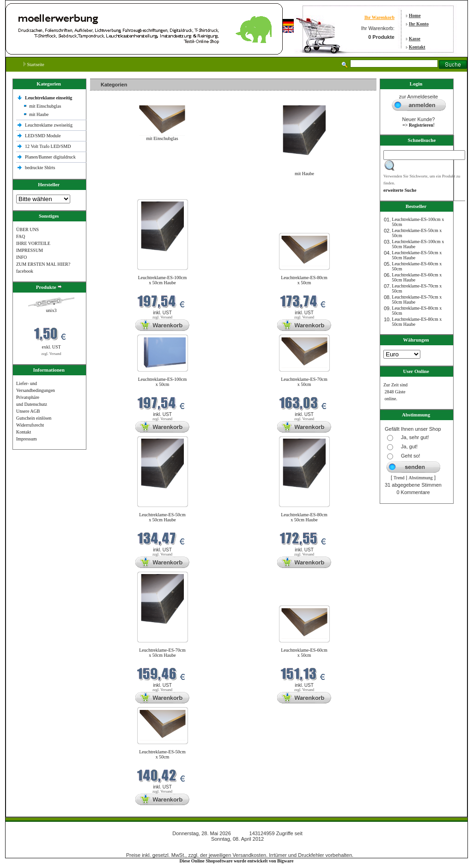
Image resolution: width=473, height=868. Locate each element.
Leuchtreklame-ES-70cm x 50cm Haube (162, 653)
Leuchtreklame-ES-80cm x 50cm (304, 280)
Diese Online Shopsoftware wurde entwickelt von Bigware (237, 861)
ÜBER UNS (27, 229)
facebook (25, 271)
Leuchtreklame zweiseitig (49, 125)
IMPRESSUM (30, 250)
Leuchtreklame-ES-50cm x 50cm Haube (162, 517)
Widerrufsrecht (30, 425)
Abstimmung (421, 478)
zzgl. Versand (52, 354)
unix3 (52, 310)
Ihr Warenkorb (379, 17)
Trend (399, 478)
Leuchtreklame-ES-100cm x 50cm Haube (163, 280)
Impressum (26, 439)
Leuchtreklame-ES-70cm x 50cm (304, 382)
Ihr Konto (419, 24)
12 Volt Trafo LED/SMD (48, 146)
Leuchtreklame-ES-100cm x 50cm (163, 382)
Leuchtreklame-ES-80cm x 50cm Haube (304, 517)
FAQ (21, 236)
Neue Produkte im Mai (113, 193)
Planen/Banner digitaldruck (50, 157)
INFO (21, 257)
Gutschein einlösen (34, 418)
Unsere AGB (28, 411)
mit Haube (39, 114)
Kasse (415, 39)
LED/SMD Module (43, 136)
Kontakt (417, 47)
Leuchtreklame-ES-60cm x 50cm (304, 653)
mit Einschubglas (45, 106)
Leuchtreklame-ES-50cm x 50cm (162, 754)
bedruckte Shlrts (40, 168)
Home (415, 15)
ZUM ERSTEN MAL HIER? (43, 264)
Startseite (34, 64)
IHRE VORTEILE (33, 243)
